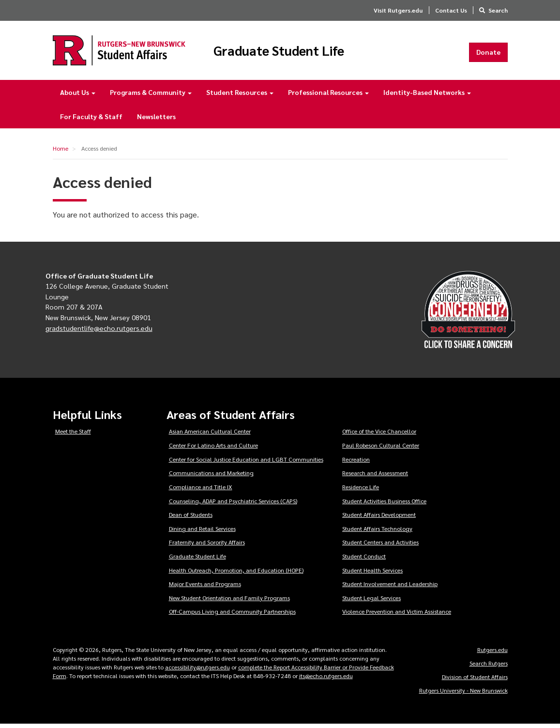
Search (498, 10)
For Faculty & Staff (91, 120)
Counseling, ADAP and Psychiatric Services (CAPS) (233, 504)
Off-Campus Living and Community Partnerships (232, 615)
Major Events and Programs (205, 588)
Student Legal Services (371, 602)
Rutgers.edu (492, 653)
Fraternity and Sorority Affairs (207, 546)
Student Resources (240, 96)
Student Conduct (364, 560)
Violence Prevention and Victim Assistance (397, 615)
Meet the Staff (73, 435)
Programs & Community (151, 96)
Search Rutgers (489, 667)
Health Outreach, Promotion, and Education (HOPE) (236, 573)
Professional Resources (328, 96)
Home (61, 152)
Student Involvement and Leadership (390, 588)
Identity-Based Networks (427, 96)
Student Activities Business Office (384, 504)
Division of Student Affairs (475, 681)
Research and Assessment (375, 477)
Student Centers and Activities (380, 546)
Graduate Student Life (299, 52)
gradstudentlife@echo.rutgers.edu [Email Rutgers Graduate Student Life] (99, 331)
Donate (488, 54)
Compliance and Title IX (201, 491)
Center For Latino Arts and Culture (213, 449)
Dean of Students (191, 518)
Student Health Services (372, 573)
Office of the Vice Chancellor (379, 435)
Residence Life (361, 491)
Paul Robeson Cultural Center (381, 449)
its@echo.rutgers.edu (326, 680)
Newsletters (156, 120)
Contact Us (451, 10)
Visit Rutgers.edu (398, 10)
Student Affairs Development (379, 518)
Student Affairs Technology (377, 532)
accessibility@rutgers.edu (197, 671)
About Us (78, 96)
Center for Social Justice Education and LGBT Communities (246, 463)
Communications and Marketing (211, 477)
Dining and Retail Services (202, 532)
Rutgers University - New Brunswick (463, 694)
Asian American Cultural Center (210, 435)
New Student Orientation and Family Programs (229, 602)
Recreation (356, 463)
